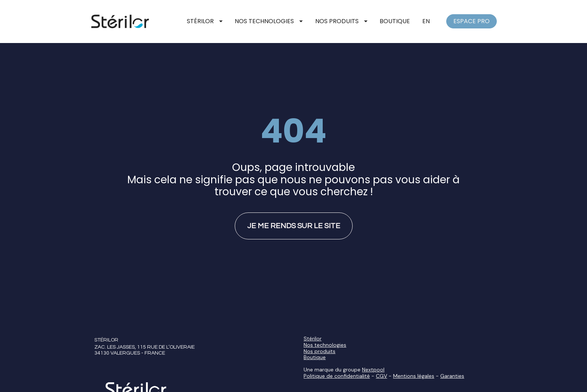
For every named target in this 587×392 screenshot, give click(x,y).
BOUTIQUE (395, 21)
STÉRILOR (205, 21)
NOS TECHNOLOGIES (269, 21)
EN (426, 21)
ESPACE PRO (472, 21)
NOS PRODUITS (341, 21)
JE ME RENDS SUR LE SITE (294, 217)
